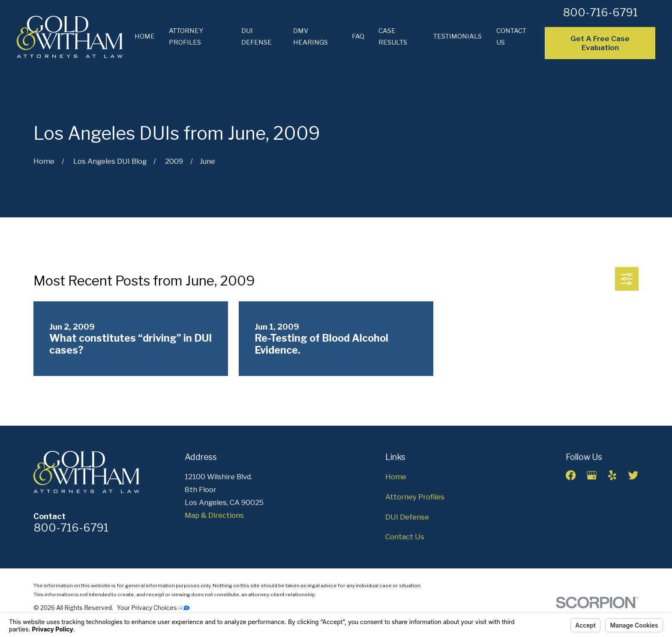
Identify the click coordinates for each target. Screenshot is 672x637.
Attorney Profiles (415, 497)
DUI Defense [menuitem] (256, 37)
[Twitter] (633, 475)
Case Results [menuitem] (393, 37)
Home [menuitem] (145, 36)
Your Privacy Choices (153, 608)
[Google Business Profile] (592, 475)
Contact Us (405, 537)
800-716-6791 (600, 12)
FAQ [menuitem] (358, 36)
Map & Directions (214, 515)
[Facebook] (571, 475)
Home (396, 477)
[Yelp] (612, 475)
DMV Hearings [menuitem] (310, 37)
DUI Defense (407, 517)
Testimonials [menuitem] (457, 36)
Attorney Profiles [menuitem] (186, 37)
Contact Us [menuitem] (511, 37)
